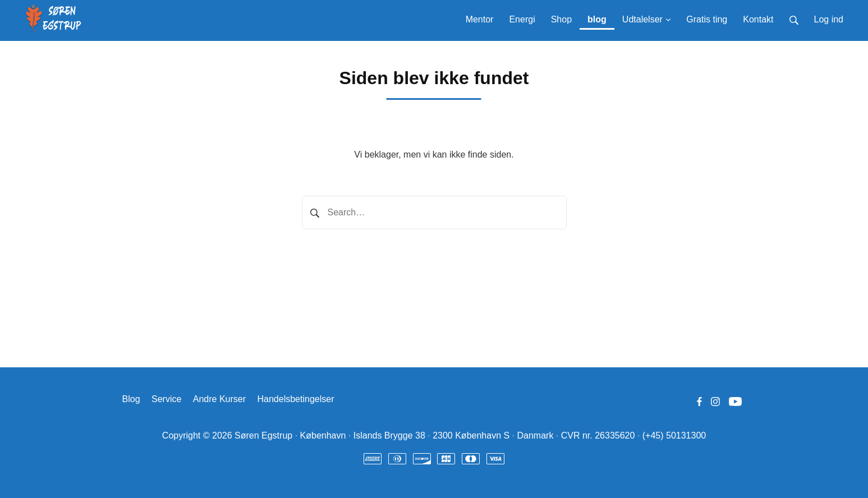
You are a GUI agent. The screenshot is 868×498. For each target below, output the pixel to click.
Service (166, 399)
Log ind (829, 19)
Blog (131, 399)
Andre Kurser (219, 399)
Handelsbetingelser (296, 399)
